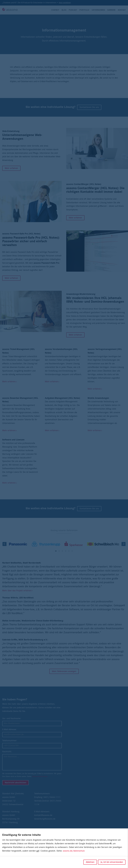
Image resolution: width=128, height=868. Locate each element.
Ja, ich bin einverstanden (112, 862)
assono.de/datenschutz (74, 851)
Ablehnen (90, 862)
